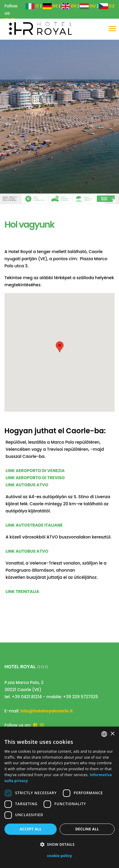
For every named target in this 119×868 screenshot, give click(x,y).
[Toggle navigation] (112, 29)
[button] (59, 845)
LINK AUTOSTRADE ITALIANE (34, 525)
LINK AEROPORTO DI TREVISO (35, 478)
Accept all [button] (31, 829)
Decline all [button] (87, 829)
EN (69, 6)
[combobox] (104, 734)
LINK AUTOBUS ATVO (27, 485)
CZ (107, 6)
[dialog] (59, 797)
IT (32, 6)
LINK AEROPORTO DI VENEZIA (35, 471)
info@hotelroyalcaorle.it (47, 711)
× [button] (112, 734)
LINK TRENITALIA (22, 592)
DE (50, 6)
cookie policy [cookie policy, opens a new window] (59, 856)
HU (88, 6)
